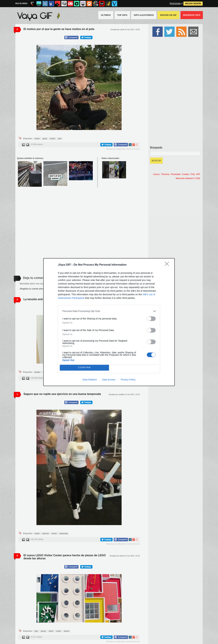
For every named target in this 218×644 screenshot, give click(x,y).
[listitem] (109, 311)
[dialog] (109, 322)
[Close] (168, 265)
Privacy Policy (128, 380)
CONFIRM (84, 368)
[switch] (151, 319)
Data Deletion (90, 380)
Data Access (109, 380)
